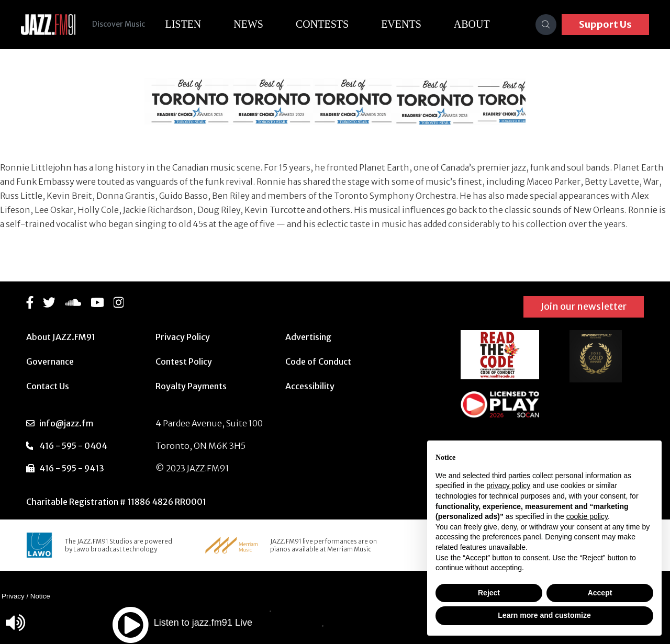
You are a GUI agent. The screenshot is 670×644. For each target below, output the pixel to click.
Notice (40, 596)
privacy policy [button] (508, 485)
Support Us (605, 24)
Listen (183, 24)
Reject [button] (489, 593)
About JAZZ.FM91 (61, 337)
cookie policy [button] (587, 516)
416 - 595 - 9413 (72, 468)
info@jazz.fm (66, 423)
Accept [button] (600, 593)
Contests (322, 24)
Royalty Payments (191, 386)
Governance (50, 361)
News (248, 24)
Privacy (13, 596)
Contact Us (48, 386)
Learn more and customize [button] (544, 615)
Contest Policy (184, 361)
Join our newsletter (584, 306)
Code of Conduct (318, 361)
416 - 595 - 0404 (73, 446)
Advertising (308, 337)
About (472, 24)
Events (401, 24)
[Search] (546, 25)
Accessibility (310, 386)
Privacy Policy (183, 337)
